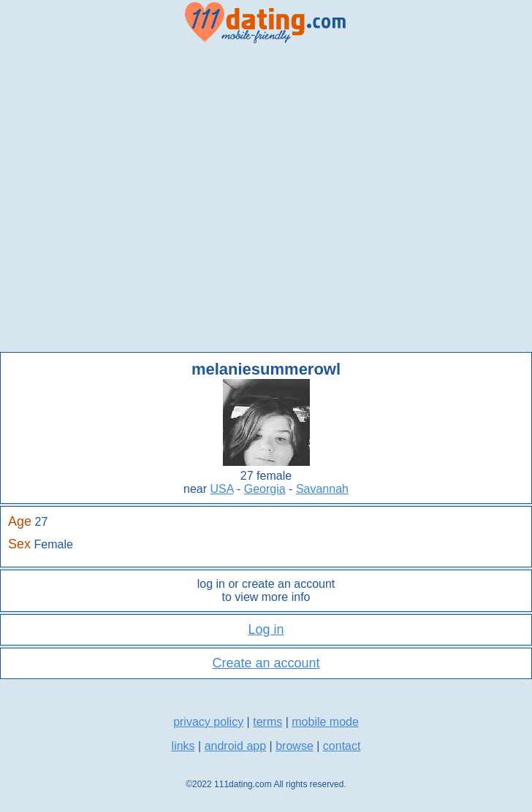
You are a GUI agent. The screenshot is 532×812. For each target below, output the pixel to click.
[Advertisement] (151, 198)
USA (222, 489)
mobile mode (325, 722)
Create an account (266, 663)
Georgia (265, 489)
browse (294, 746)
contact (342, 746)
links (183, 746)
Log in (266, 629)
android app (236, 746)
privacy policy (208, 722)
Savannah (322, 489)
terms (267, 722)
